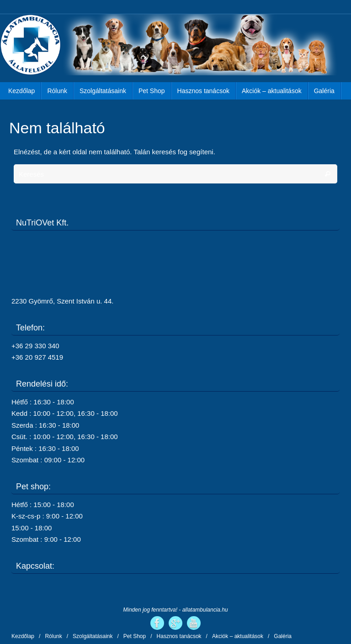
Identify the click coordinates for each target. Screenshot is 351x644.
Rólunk (53, 636)
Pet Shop (135, 636)
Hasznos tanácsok (179, 636)
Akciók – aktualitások (238, 636)
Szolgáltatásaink (93, 636)
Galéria (283, 636)
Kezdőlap (23, 636)
